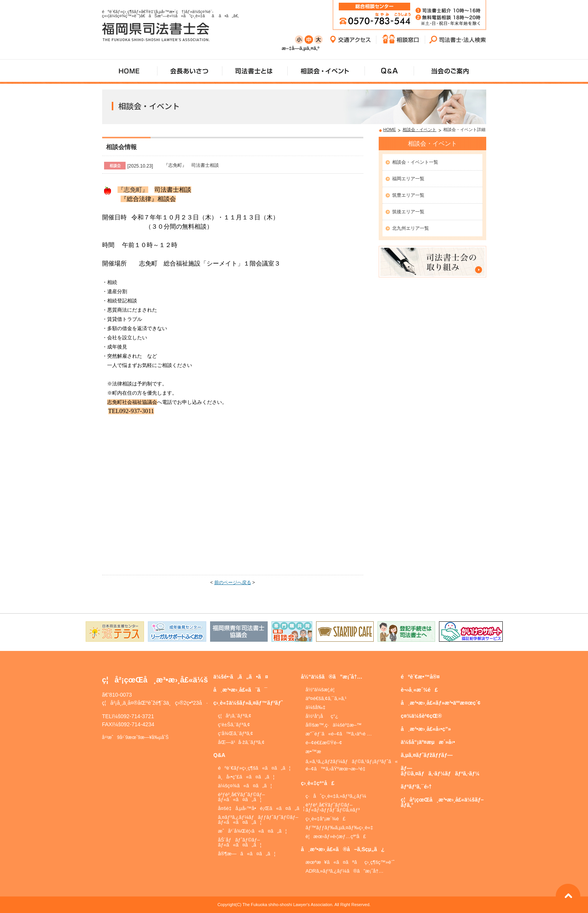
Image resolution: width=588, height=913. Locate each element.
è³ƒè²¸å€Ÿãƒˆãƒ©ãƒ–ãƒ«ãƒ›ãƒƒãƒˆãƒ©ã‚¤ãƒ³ (333, 807)
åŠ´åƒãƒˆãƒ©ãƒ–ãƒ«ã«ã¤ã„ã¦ (240, 842)
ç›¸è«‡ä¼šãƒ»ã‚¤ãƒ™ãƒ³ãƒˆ (248, 703)
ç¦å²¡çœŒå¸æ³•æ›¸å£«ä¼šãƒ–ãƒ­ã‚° (442, 802)
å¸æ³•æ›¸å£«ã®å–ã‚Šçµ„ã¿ (343, 849)
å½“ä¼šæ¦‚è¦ (322, 690)
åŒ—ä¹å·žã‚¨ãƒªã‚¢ (241, 742)
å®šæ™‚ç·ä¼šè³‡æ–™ (334, 725)
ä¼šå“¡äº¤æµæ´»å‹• (428, 742)
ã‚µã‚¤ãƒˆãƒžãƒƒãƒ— (427, 755)
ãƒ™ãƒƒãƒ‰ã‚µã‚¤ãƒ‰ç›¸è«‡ (340, 828)
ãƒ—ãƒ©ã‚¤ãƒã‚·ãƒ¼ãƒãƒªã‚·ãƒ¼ (440, 771)
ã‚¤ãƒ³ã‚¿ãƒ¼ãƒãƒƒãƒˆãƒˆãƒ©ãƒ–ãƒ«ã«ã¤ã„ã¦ (258, 820)
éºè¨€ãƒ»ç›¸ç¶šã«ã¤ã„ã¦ (254, 768)
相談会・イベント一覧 (415, 162)
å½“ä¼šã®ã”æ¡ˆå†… (332, 677)
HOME (390, 129)
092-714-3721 (137, 716)
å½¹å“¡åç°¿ (322, 716)
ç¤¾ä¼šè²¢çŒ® (422, 716)
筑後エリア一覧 (408, 212)
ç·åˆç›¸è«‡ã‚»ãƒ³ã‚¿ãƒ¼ (336, 796)
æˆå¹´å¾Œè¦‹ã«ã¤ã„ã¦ (253, 831)
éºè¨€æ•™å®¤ (420, 677)
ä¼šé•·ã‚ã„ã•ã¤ (241, 677)
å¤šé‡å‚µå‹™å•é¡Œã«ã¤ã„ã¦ (261, 808)
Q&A (219, 755)
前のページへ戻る (233, 583)
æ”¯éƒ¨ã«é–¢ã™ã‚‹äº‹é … (339, 734)
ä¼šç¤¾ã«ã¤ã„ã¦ (245, 786)
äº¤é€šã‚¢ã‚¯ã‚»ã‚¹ (326, 698)
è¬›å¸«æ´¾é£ (419, 690)
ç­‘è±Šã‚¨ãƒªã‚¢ (234, 725)
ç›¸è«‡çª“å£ (318, 783)
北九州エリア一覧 (411, 228)
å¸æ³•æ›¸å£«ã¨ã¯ (241, 690)
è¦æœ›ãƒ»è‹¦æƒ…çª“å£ (336, 836)
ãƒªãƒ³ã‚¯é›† (417, 787)
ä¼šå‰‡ (316, 707)
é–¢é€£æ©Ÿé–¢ (324, 743)
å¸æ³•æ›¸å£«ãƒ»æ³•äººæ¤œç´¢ (441, 703)
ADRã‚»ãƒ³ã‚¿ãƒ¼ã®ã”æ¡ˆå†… (345, 871)
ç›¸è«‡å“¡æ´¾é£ (326, 819)
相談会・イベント (419, 129)
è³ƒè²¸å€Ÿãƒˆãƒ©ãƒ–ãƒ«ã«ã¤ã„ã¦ (242, 797)
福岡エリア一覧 (408, 179)
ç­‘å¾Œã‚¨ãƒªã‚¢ (236, 733)
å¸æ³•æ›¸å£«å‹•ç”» (426, 729)
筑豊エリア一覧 (408, 195)
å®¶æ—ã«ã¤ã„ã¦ (247, 854)
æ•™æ (317, 751)
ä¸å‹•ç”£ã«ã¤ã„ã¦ (246, 777)
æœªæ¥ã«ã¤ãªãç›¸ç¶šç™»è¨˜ (350, 862)
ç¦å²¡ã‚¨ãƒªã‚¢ (235, 716)
